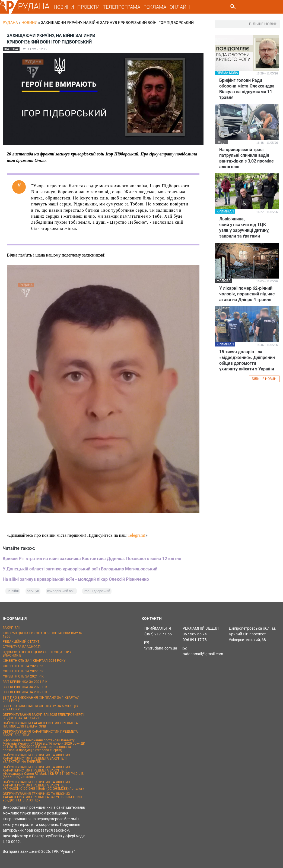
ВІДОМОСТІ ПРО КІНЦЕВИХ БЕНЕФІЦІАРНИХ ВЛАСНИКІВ (37, 654)
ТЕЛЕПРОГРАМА (122, 7)
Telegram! (136, 535)
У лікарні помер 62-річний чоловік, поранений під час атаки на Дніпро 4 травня (247, 294)
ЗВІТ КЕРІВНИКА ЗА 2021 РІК (25, 682)
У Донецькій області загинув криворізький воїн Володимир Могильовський (80, 569)
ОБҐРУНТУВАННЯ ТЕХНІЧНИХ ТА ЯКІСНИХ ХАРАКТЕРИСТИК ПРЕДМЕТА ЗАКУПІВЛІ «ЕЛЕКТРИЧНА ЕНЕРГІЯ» (36, 758)
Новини (29, 23)
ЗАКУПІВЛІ (11, 628)
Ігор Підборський (97, 591)
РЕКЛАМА (155, 7)
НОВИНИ (64, 7)
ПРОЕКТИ (88, 7)
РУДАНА (34, 6)
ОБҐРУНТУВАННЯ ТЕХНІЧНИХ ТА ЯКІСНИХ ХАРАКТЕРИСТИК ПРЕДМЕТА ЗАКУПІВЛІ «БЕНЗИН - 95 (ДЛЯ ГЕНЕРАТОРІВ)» (43, 797)
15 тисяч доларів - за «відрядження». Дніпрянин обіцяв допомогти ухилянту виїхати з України (247, 360)
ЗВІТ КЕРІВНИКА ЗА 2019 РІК (25, 692)
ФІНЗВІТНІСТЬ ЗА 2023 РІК (23, 666)
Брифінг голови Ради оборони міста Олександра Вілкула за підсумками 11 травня (247, 89)
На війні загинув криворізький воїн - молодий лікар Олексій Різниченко (76, 579)
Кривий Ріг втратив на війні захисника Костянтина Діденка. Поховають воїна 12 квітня (92, 559)
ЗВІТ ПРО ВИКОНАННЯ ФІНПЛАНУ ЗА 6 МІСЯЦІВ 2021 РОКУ (40, 708)
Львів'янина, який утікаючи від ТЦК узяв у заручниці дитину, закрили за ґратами (244, 227)
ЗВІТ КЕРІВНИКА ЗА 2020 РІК (25, 687)
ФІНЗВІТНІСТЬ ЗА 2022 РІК (23, 671)
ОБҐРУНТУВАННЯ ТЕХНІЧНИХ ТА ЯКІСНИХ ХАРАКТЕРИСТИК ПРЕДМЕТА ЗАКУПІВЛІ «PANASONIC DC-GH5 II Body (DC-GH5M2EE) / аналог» (43, 785)
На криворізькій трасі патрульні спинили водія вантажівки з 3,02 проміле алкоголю (247, 158)
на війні (13, 591)
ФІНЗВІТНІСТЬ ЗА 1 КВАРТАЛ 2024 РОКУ (34, 661)
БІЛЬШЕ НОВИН (264, 379)
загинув (33, 591)
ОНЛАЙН (180, 7)
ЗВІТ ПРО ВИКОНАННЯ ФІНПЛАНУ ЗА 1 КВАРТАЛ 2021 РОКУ (41, 699)
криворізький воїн (61, 591)
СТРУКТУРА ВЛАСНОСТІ (22, 647)
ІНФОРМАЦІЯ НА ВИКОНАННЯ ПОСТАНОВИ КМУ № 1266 (42, 635)
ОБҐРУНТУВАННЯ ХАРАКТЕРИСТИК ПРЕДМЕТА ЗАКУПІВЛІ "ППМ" (40, 733)
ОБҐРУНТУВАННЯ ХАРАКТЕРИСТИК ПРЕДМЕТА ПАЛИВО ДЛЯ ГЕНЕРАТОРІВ (40, 725)
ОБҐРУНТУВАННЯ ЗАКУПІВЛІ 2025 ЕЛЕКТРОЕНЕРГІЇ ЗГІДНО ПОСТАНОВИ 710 (44, 716)
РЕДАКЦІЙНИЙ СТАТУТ (21, 642)
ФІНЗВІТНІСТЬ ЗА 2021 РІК (23, 676)
